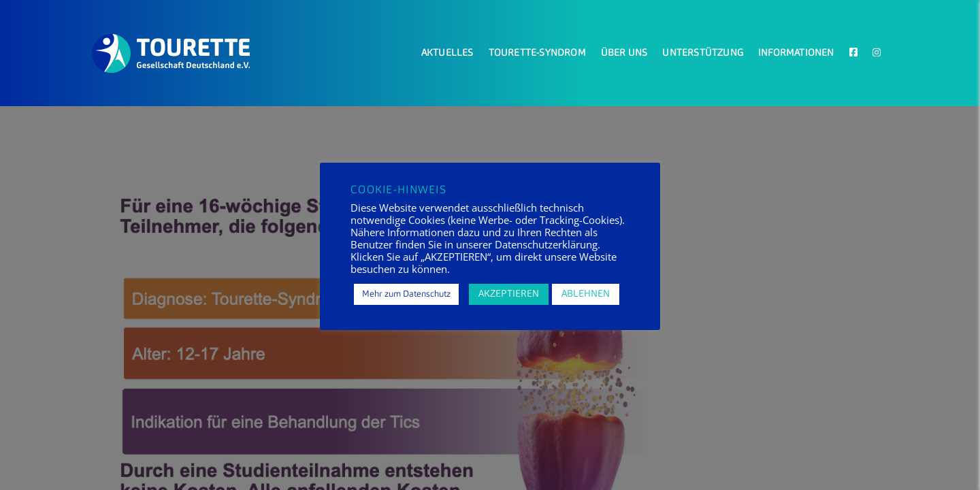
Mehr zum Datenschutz (406, 294)
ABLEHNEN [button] (586, 294)
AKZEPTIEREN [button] (509, 294)
